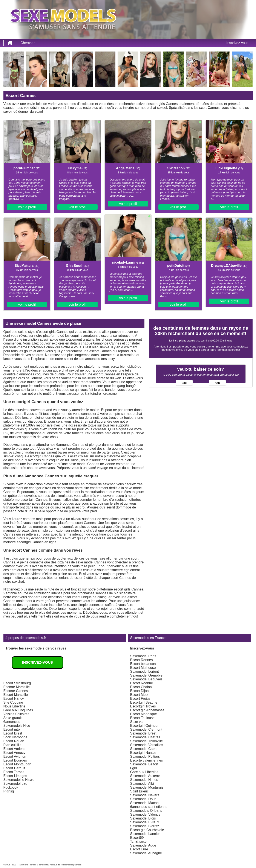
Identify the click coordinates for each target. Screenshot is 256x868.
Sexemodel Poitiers (145, 756)
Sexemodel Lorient (145, 671)
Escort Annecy (14, 753)
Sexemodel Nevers (145, 795)
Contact (78, 865)
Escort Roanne (142, 683)
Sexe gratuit (13, 718)
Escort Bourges (15, 760)
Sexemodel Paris (143, 656)
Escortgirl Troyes (143, 706)
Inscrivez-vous (237, 43)
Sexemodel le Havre (19, 780)
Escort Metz (139, 695)
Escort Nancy (14, 699)
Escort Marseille (16, 695)
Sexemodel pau (15, 784)
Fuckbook (11, 787)
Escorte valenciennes (147, 760)
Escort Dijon (139, 691)
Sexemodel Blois (143, 818)
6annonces (12, 722)
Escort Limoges (15, 776)
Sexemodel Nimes (144, 780)
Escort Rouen (14, 741)
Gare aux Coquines (18, 710)
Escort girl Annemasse (147, 710)
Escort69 (137, 838)
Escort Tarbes (14, 772)
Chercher (28, 43)
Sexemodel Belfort (144, 764)
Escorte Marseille (17, 687)
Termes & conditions (39, 865)
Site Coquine (13, 702)
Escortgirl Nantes (143, 753)
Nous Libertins (14, 706)
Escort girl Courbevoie (147, 830)
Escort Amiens (14, 749)
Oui (184, 383)
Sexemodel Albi (142, 784)
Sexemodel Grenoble (146, 675)
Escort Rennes (142, 660)
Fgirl (134, 768)
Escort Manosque (144, 714)
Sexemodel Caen (143, 749)
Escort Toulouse (143, 718)
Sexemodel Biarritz (145, 826)
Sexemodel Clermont (146, 729)
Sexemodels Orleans (146, 811)
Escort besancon (143, 664)
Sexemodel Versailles (147, 745)
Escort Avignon (15, 756)
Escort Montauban (17, 764)
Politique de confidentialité (61, 865)
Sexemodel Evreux (145, 822)
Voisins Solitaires (16, 714)
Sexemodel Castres (145, 737)
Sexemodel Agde (143, 845)
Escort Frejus (140, 699)
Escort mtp (12, 729)
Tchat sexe (138, 841)
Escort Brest (13, 733)
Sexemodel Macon (145, 803)
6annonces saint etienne (149, 807)
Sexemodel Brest (143, 733)
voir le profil (27, 207)
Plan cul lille (12, 745)
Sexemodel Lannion (145, 834)
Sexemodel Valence (145, 814)
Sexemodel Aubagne (146, 853)
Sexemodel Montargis (147, 787)
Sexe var (137, 722)
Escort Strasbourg (17, 683)
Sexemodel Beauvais (146, 679)
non (217, 383)
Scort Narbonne (15, 737)
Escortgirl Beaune (144, 702)
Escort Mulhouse (143, 668)
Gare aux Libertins (144, 772)
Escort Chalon (141, 687)
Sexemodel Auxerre (145, 776)
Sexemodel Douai (144, 799)
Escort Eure (139, 849)
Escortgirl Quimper (144, 726)
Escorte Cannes (16, 691)
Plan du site (23, 865)
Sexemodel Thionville (147, 741)
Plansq (9, 791)
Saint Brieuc (139, 791)
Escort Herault (14, 768)
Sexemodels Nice (17, 726)
